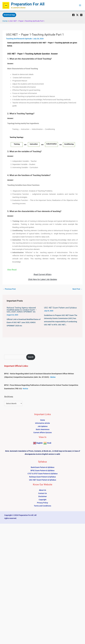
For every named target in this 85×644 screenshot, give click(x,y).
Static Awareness (43, 429)
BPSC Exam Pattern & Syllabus (42, 471)
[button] (9, 15)
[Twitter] (77, 15)
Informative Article (42, 423)
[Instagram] (81, 15)
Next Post (77, 289)
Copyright (43, 500)
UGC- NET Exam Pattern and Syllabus (60, 308)
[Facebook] (73, 15)
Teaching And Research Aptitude (19, 39)
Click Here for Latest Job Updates (43, 279)
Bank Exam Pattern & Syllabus (43, 467)
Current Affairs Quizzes (43, 433)
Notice (53, 377)
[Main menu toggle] (80, 5)
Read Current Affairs (43, 274)
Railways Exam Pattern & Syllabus (42, 477)
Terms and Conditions (42, 506)
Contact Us (42, 493)
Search (31, 357)
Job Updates (43, 426)
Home (5, 21)
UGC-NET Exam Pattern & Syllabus (43, 480)
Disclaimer (43, 496)
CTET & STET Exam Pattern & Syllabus (43, 474)
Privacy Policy (42, 503)
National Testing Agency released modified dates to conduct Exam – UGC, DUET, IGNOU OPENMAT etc (22, 310)
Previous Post (9, 289)
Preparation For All (28, 4)
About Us (42, 490)
